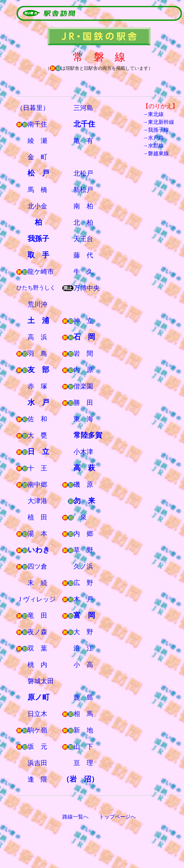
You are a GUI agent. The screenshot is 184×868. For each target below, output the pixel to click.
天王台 (83, 239)
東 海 (83, 419)
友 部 (38, 370)
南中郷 (37, 484)
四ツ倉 (37, 566)
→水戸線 (153, 138)
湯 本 (37, 534)
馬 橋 (37, 190)
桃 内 (37, 665)
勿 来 (84, 501)
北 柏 (83, 222)
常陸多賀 (88, 435)
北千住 (84, 124)
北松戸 (83, 173)
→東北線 (153, 114)
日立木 (37, 714)
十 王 (37, 468)
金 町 (37, 157)
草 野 (83, 550)
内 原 (83, 370)
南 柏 (83, 206)
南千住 (37, 124)
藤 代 (83, 255)
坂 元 (37, 746)
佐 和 (37, 419)
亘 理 (83, 763)
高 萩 (84, 468)
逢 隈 (37, 779)
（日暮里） (33, 108)
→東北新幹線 (158, 122)
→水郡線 (153, 146)
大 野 (83, 632)
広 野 (83, 583)
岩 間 (83, 353)
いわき (39, 550)
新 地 (83, 730)
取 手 (38, 255)
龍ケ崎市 (41, 272)
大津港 (37, 501)
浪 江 (83, 648)
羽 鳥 (37, 353)
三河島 (83, 108)
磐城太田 (41, 681)
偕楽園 (83, 386)
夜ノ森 (37, 632)
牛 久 (83, 272)
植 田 (37, 517)
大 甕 (37, 435)
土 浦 (38, 321)
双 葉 (37, 648)
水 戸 (38, 402)
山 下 (83, 746)
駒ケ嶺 (37, 730)
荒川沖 (37, 304)
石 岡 (84, 337)
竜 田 (37, 615)
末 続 (37, 583)
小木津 (83, 452)
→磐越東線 (156, 153)
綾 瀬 (37, 141)
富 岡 (84, 615)
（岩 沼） (80, 779)
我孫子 (38, 239)
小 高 (83, 665)
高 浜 (37, 337)
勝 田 (83, 403)
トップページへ (117, 817)
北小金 (37, 206)
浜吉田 (37, 763)
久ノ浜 (83, 566)
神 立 (83, 321)
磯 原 (83, 484)
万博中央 (87, 288)
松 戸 (38, 173)
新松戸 (83, 190)
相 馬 (83, 714)
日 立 (38, 452)
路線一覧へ (75, 817)
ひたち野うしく (36, 288)
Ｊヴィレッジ (36, 599)
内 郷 (83, 534)
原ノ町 (39, 697)
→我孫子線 (156, 130)
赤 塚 (37, 386)
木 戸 (83, 599)
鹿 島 (83, 697)
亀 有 (83, 141)
